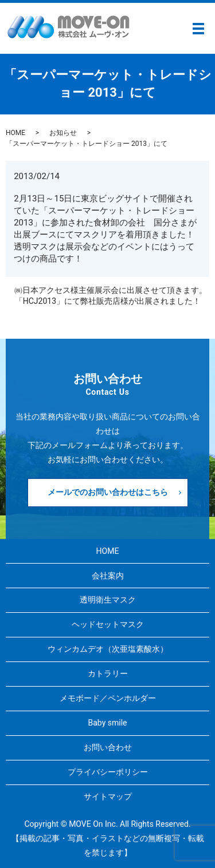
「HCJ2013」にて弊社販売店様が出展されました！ (108, 301)
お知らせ (63, 133)
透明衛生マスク (108, 600)
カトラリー (108, 673)
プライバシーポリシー (108, 772)
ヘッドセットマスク (108, 624)
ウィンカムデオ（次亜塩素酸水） (108, 649)
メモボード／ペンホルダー (108, 698)
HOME (15, 133)
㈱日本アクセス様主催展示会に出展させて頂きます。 (111, 290)
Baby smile (108, 723)
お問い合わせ (108, 747)
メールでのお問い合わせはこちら (108, 492)
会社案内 (108, 576)
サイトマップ (108, 796)
